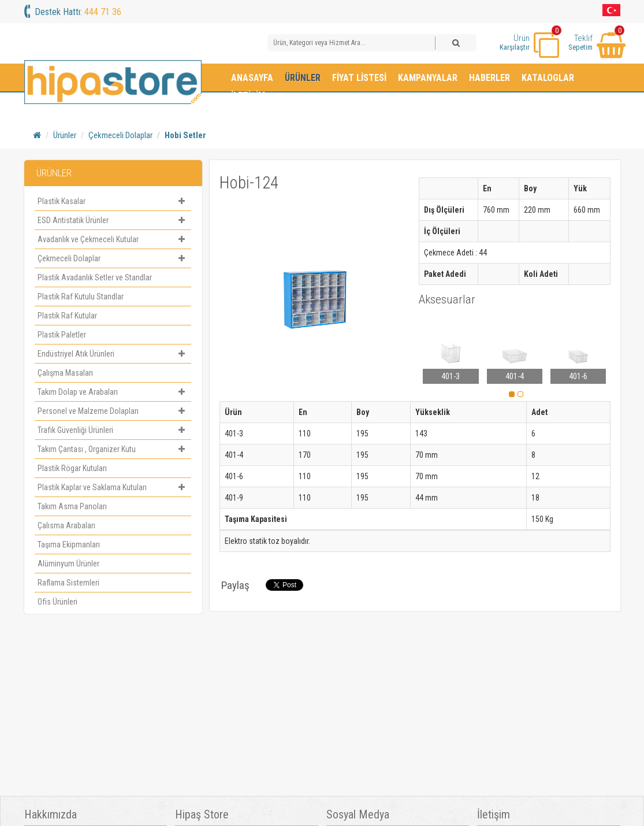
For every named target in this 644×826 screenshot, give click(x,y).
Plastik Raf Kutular (67, 316)
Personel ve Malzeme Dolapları (113, 411)
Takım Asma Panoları (72, 506)
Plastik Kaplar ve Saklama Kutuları (113, 487)
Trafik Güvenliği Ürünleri (113, 430)
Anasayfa (252, 78)
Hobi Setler (185, 135)
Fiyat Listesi (359, 78)
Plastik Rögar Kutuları (72, 468)
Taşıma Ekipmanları (69, 545)
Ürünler (303, 78)
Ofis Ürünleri (57, 602)
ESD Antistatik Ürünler (113, 220)
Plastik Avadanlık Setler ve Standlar (95, 277)
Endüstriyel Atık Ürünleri (113, 354)
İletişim (248, 96)
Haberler (489, 78)
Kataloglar (548, 78)
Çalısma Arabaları (66, 525)
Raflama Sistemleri (68, 583)
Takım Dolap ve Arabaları (113, 392)
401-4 (515, 376)
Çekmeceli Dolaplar (120, 135)
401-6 (578, 376)
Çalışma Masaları (65, 373)
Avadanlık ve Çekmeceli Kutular (113, 239)
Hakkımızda (51, 815)
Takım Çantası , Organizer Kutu (113, 449)
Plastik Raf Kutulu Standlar (81, 297)
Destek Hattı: (78, 12)
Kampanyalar (428, 78)
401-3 (451, 376)
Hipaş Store (202, 815)
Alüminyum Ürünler (68, 564)
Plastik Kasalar (113, 201)
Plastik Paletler (62, 335)
